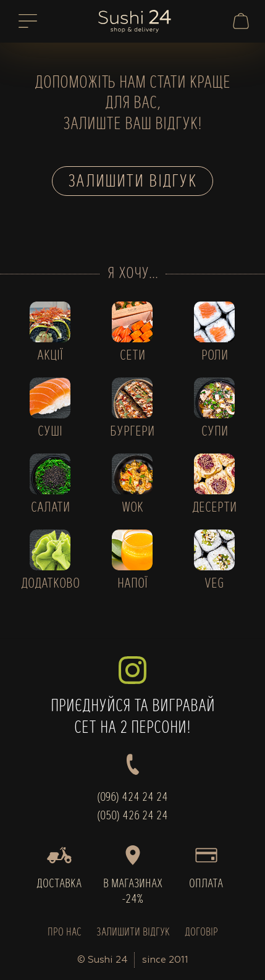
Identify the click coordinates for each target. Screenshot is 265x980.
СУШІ (50, 432)
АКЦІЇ (50, 356)
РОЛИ (215, 356)
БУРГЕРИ (132, 432)
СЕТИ (132, 356)
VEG (214, 584)
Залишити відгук (132, 182)
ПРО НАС (65, 933)
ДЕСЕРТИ (214, 508)
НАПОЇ (132, 584)
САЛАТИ (50, 508)
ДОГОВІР (201, 933)
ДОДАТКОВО (50, 584)
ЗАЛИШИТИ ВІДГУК (133, 933)
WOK (132, 508)
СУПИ (215, 432)
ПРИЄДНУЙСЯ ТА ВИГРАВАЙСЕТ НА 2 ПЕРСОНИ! (132, 697)
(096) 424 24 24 (132, 798)
